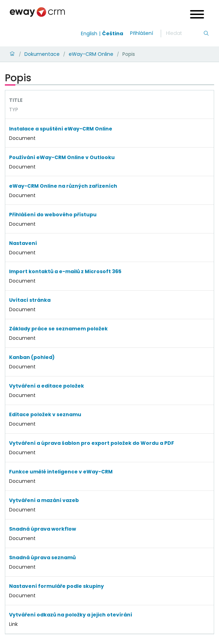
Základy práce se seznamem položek (58, 329)
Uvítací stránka (30, 300)
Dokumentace (42, 54)
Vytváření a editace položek (47, 386)
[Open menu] (197, 15)
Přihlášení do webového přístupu (53, 215)
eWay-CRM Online (91, 54)
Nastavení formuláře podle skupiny (56, 586)
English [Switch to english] (89, 33)
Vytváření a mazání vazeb (44, 500)
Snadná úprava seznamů (42, 557)
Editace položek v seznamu (45, 414)
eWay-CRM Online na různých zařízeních (63, 186)
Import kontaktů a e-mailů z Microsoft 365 (65, 271)
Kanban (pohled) (32, 357)
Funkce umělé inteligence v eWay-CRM (61, 472)
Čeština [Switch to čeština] (113, 33)
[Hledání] (184, 33)
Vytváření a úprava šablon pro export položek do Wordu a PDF (92, 443)
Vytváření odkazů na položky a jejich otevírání (71, 615)
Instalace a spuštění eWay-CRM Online (61, 129)
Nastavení (23, 243)
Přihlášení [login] (142, 33)
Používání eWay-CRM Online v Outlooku (62, 157)
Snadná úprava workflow (43, 529)
